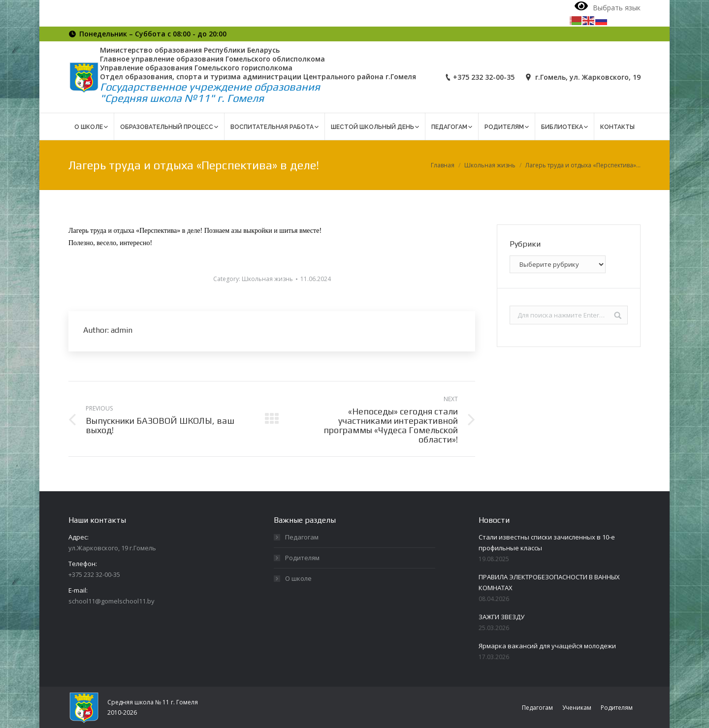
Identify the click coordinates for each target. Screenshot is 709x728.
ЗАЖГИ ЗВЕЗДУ (501, 617)
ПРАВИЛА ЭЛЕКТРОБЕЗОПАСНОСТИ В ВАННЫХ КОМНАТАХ (549, 582)
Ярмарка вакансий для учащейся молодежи (547, 646)
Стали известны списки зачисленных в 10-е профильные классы (547, 542)
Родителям (302, 558)
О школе (298, 578)
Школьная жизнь (490, 165)
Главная (443, 165)
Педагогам (302, 537)
